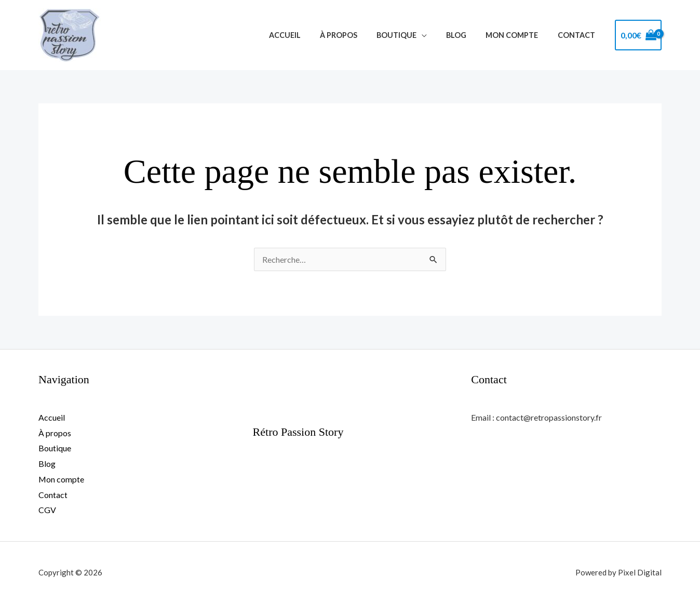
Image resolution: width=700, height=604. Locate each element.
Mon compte (519, 35)
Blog (467, 35)
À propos (358, 35)
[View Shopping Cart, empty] (638, 35)
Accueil (309, 35)
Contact (578, 35)
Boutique (412, 35)
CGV (47, 510)
